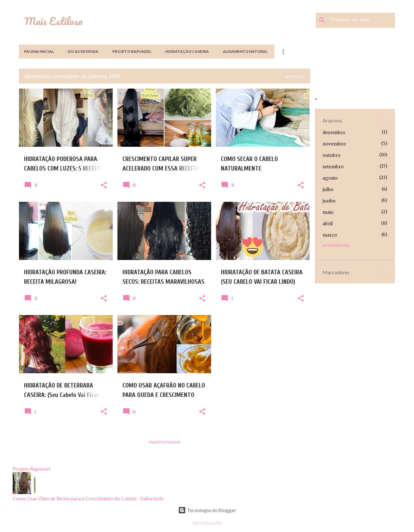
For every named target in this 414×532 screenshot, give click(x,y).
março (330, 235)
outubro (332, 155)
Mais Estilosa (53, 21)
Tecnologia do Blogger (207, 510)
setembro (333, 167)
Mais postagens (165, 442)
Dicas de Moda (83, 51)
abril (328, 224)
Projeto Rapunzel (132, 51)
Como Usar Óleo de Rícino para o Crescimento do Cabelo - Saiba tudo (88, 498)
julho (328, 189)
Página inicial (39, 51)
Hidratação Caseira (187, 51)
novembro (334, 144)
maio (328, 212)
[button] (104, 185)
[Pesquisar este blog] (362, 20)
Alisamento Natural (245, 51)
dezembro (334, 133)
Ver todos (295, 77)
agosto (330, 178)
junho (329, 201)
